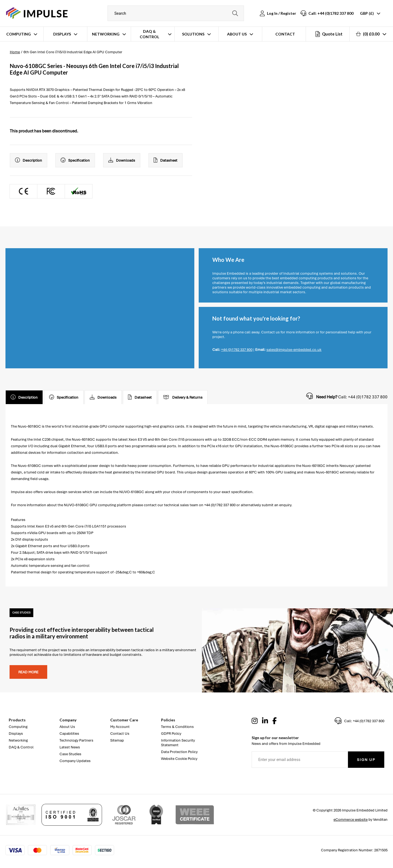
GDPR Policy (171, 734)
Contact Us (120, 734)
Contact (285, 34)
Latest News (70, 747)
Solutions (193, 34)
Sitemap (117, 740)
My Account (120, 727)
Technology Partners (76, 740)
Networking (106, 34)
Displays (62, 34)
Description (29, 160)
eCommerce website (351, 820)
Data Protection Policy (179, 752)
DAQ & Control (149, 34)
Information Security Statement (178, 743)
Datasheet (166, 160)
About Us (237, 34)
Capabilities (69, 734)
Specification (75, 160)
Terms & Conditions (177, 727)
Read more (28, 672)
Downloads (122, 160)
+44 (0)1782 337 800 (237, 350)
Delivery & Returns (183, 397)
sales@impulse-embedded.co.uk (294, 350)
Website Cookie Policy (179, 759)
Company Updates (75, 761)
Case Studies (70, 754)
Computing (19, 34)
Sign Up (366, 760)
